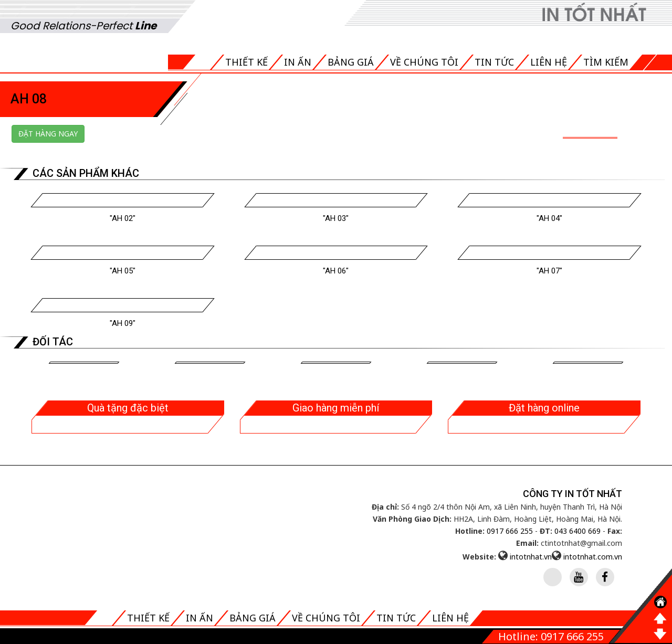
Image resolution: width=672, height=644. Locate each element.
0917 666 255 (510, 531)
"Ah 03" (336, 218)
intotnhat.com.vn (593, 557)
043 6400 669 (577, 531)
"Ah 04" (549, 218)
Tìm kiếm (606, 62)
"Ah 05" (123, 271)
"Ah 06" (336, 271)
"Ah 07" (549, 271)
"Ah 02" (123, 218)
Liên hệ (549, 62)
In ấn (298, 62)
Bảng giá (351, 62)
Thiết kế (246, 62)
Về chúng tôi (424, 62)
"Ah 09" (123, 323)
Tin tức (494, 62)
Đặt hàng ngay (48, 134)
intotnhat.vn (531, 557)
